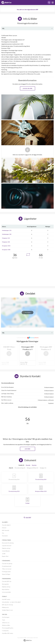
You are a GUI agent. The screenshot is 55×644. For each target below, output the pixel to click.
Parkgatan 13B (6, 242)
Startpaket (5, 536)
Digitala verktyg (6, 548)
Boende (28, 465)
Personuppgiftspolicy (8, 628)
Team (3, 620)
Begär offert (5, 556)
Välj (3, 28)
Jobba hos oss (6, 623)
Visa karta (28, 312)
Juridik (4, 554)
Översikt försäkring (7, 564)
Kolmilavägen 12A (7, 230)
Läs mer (27, 449)
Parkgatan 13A (6, 238)
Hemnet (4, 528)
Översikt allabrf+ (6, 525)
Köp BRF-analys (6, 599)
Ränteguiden (5, 584)
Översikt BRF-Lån (7, 581)
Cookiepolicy (5, 631)
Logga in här (27, 88)
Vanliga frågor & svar (7, 610)
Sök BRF (27, 518)
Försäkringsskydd (7, 566)
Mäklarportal (5, 607)
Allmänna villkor (6, 625)
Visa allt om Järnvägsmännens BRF (28, 9)
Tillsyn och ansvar (7, 569)
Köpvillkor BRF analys (8, 633)
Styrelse (34, 465)
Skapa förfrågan (6, 574)
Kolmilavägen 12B (7, 234)
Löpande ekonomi (7, 546)
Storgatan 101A (6, 246)
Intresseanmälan (6, 592)
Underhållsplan (6, 551)
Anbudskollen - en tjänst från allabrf (11, 602)
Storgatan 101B (6, 250)
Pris (3, 533)
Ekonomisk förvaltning (8, 543)
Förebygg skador (6, 572)
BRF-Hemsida (6, 530)
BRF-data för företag (7, 605)
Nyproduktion (6, 589)
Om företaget (6, 617)
